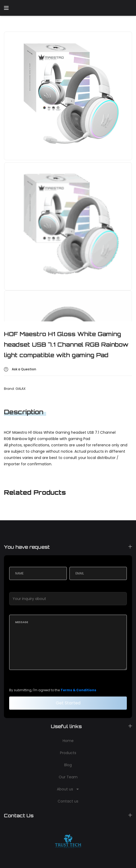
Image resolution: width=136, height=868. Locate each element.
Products (68, 753)
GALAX (20, 389)
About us (68, 789)
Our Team (68, 777)
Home (68, 741)
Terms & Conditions (78, 690)
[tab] (28, 412)
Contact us (68, 801)
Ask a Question (24, 369)
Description (24, 412)
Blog (68, 765)
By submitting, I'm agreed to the (53, 690)
